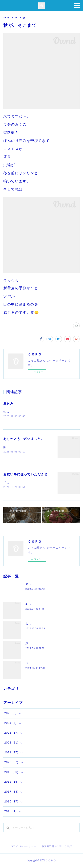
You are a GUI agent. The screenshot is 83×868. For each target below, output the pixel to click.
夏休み (8, 403)
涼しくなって (34, 644)
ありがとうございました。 (24, 439)
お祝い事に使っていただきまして (29, 475)
